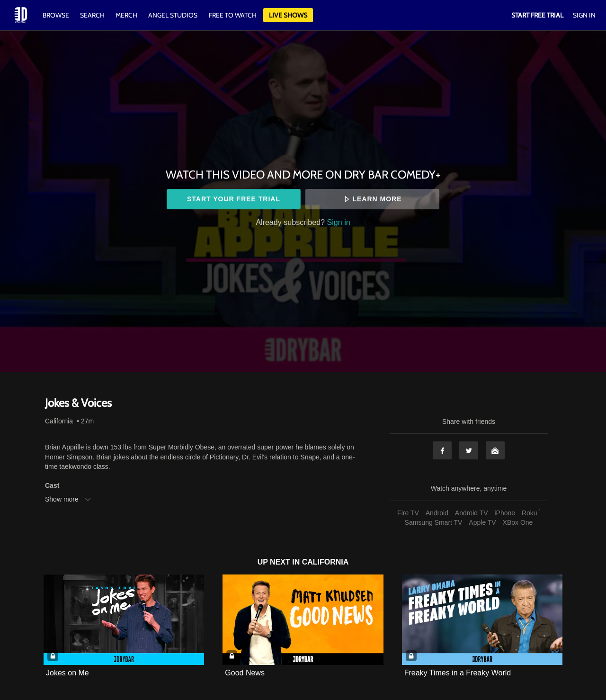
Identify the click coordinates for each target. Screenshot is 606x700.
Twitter (469, 450)
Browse (57, 15)
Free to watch (233, 15)
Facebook (442, 450)
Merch (126, 15)
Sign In (584, 15)
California (59, 421)
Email (495, 450)
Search (93, 15)
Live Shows (288, 15)
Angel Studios (173, 15)
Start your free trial (234, 199)
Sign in (339, 222)
